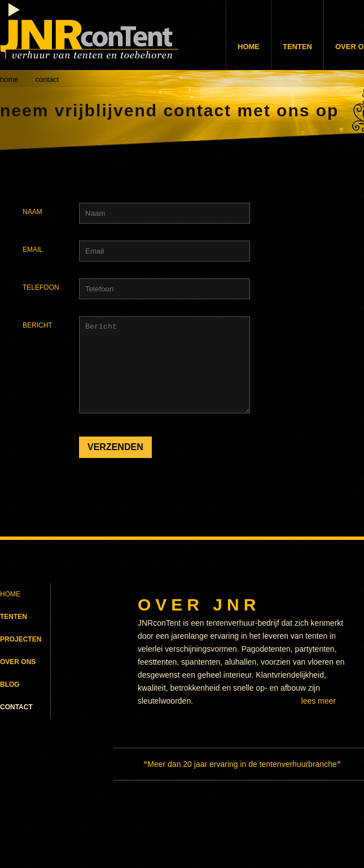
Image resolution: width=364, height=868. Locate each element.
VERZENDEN (115, 464)
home (9, 79)
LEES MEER (319, 707)
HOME (10, 600)
